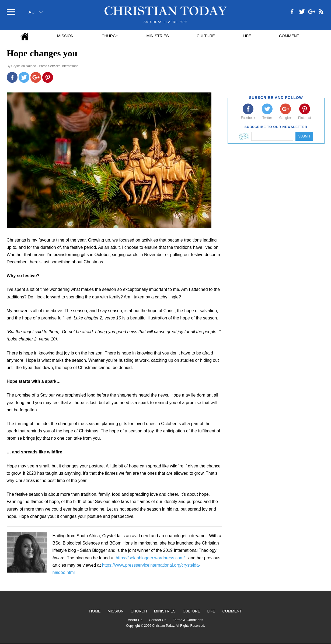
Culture (206, 36)
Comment (289, 36)
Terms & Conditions (188, 620)
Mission (65, 36)
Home (95, 611)
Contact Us (158, 620)
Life (247, 36)
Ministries (158, 36)
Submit (304, 136)
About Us (135, 620)
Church (110, 36)
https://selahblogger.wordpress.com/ (150, 558)
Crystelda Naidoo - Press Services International (45, 66)
